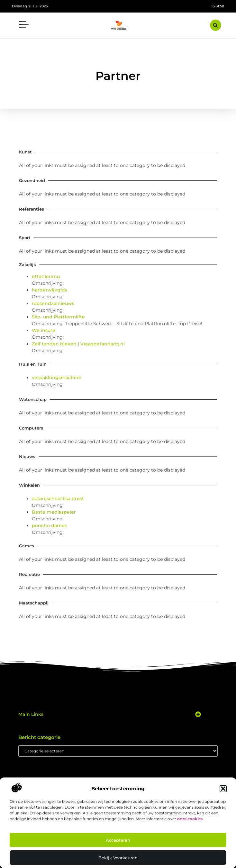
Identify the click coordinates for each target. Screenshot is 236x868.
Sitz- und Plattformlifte (58, 317)
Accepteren (118, 840)
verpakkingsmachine (57, 378)
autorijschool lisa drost (58, 499)
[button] (223, 789)
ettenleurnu (46, 276)
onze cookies (190, 819)
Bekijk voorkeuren (118, 858)
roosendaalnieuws (53, 303)
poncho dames (49, 525)
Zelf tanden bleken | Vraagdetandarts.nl (78, 344)
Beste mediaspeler (54, 512)
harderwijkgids (50, 290)
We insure (44, 330)
